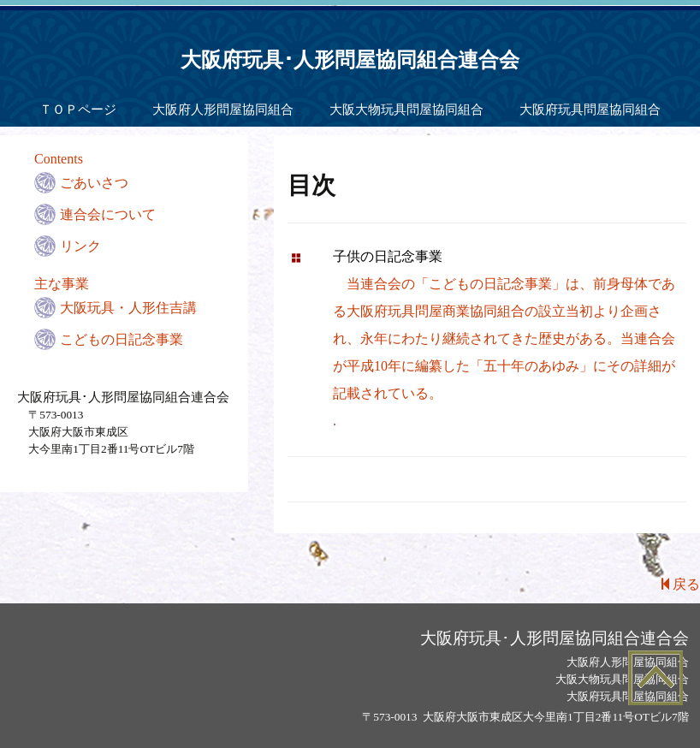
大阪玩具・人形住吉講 (128, 308)
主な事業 (62, 284)
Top (655, 677)
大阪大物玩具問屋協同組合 (406, 110)
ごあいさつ (94, 183)
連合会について (108, 214)
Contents (59, 159)
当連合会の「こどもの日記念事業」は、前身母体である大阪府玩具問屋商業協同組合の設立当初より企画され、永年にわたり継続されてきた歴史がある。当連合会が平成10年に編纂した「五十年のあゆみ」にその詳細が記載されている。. (504, 338)
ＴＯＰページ (78, 110)
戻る (681, 584)
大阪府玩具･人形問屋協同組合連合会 (350, 60)
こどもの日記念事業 (122, 339)
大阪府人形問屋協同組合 (223, 110)
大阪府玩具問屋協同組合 (590, 110)
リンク (80, 246)
